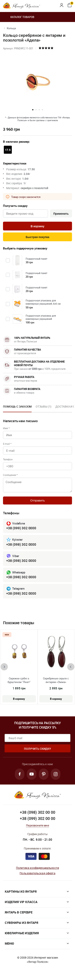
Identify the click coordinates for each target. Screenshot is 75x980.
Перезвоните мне (37, 825)
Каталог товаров (19, 17)
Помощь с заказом (17, 406)
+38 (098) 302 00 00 (37, 812)
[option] (17, 408)
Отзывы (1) (43, 406)
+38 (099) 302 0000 (21, 528)
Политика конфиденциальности (37, 868)
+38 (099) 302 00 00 (37, 818)
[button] (33, 110)
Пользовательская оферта (37, 873)
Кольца (11, 28)
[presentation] (4, 667)
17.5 (8, 150)
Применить (61, 214)
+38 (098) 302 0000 (21, 544)
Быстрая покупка (37, 237)
